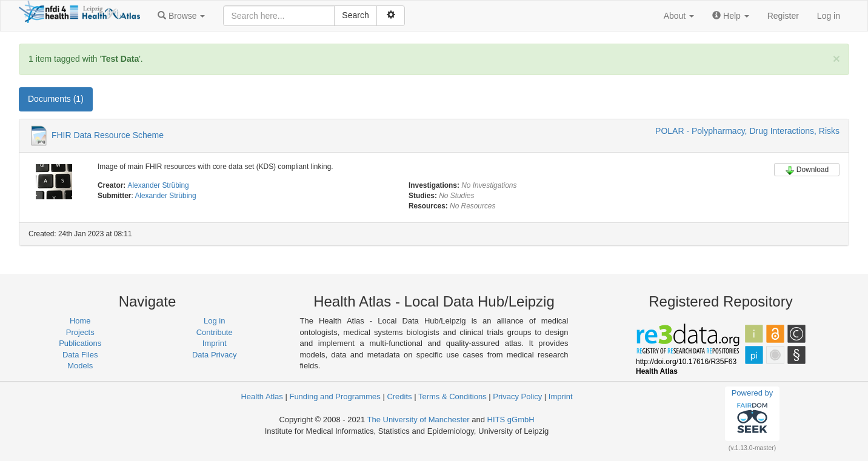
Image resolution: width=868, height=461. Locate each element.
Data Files (80, 355)
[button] (181, 16)
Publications (80, 343)
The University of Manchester (419, 420)
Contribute (215, 332)
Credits (399, 396)
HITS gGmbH (511, 420)
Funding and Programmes (335, 396)
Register (783, 16)
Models (80, 366)
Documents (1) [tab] (56, 99)
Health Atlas (262, 396)
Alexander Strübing (159, 185)
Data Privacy (215, 355)
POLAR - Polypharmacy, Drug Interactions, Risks (747, 131)
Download (807, 170)
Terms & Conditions (452, 396)
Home (80, 321)
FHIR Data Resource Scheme (108, 135)
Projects (80, 332)
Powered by (753, 413)
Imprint (215, 343)
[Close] (836, 58)
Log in (829, 16)
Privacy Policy (517, 396)
